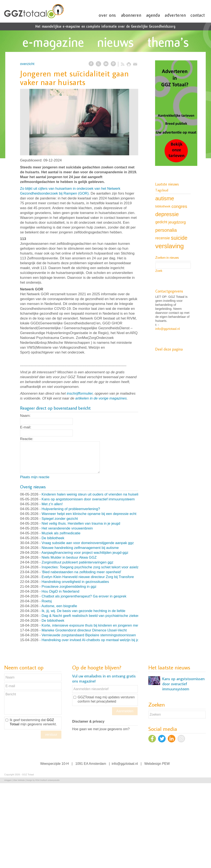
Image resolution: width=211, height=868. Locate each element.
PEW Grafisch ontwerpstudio (47, 780)
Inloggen (8, 780)
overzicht (27, 64)
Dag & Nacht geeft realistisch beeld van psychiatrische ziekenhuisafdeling (100, 616)
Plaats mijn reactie (35, 477)
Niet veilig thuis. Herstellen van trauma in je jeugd (81, 523)
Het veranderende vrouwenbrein (67, 528)
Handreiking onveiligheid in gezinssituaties (75, 582)
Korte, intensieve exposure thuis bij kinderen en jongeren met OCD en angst (102, 625)
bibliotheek (163, 206)
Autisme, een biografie (59, 606)
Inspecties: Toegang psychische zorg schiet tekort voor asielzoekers (95, 567)
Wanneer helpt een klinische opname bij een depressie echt (89, 514)
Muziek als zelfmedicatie (61, 533)
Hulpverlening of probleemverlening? (71, 509)
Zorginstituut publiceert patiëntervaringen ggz (77, 562)
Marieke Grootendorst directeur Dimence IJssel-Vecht (84, 630)
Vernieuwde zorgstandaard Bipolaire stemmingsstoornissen (89, 635)
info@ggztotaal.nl (168, 329)
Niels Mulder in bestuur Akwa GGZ (69, 557)
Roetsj (47, 601)
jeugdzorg (177, 222)
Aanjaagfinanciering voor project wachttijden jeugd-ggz (85, 553)
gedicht (161, 222)
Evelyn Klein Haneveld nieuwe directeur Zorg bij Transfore (88, 577)
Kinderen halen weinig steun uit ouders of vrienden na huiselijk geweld (97, 494)
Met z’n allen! (52, 504)
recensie (163, 238)
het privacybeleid (103, 701)
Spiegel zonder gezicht (60, 519)
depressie (167, 214)
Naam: (25, 416)
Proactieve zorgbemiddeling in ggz (69, 587)
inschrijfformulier (80, 393)
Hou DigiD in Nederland (60, 591)
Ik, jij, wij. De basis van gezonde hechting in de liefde (83, 611)
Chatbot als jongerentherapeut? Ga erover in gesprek (84, 596)
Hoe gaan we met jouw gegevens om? (101, 729)
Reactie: (27, 439)
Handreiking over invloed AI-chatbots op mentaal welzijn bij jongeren (96, 640)
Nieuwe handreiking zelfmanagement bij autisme (80, 548)
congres (179, 206)
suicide (179, 238)
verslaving (170, 246)
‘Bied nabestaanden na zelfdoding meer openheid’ (81, 572)
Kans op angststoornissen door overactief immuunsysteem (88, 499)
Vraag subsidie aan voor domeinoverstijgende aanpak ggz (88, 543)
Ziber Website (19, 780)
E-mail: (26, 427)
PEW (166, 764)
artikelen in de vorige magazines (101, 398)
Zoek (159, 271)
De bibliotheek (53, 538)
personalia (166, 230)
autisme (165, 198)
